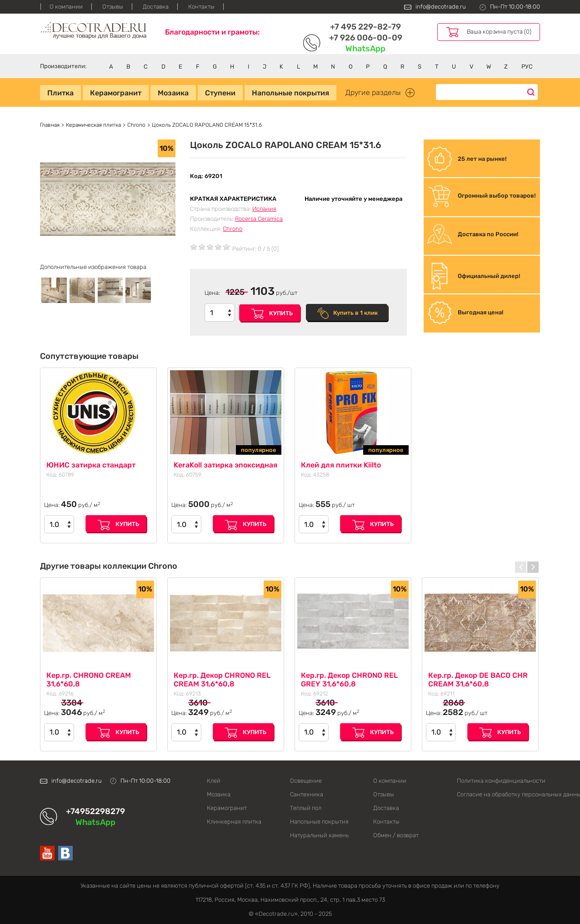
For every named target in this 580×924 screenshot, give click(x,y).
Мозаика (173, 93)
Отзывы (113, 7)
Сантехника (307, 794)
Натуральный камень (319, 835)
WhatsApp (365, 49)
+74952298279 (95, 811)
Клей (214, 781)
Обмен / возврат (396, 835)
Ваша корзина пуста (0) (499, 32)
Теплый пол (306, 808)
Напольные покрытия (290, 93)
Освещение (306, 781)
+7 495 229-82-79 (365, 27)
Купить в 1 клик (355, 313)
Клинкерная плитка (234, 822)
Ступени (220, 93)
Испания (264, 209)
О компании (66, 7)
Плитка (60, 93)
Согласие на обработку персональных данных (498, 794)
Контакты (201, 7)
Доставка (156, 7)
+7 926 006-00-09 (366, 38)
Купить (281, 313)
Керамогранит (116, 93)
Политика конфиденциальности (498, 781)
